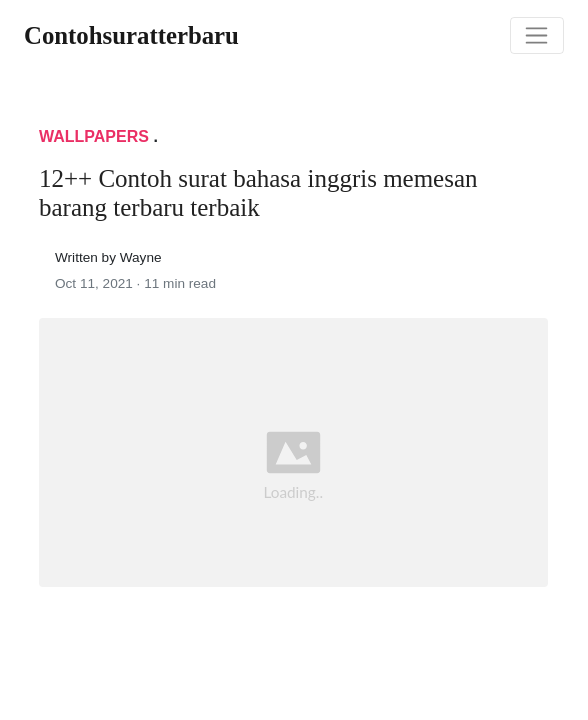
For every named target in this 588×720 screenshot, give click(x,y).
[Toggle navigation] (537, 36)
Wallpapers (94, 136)
